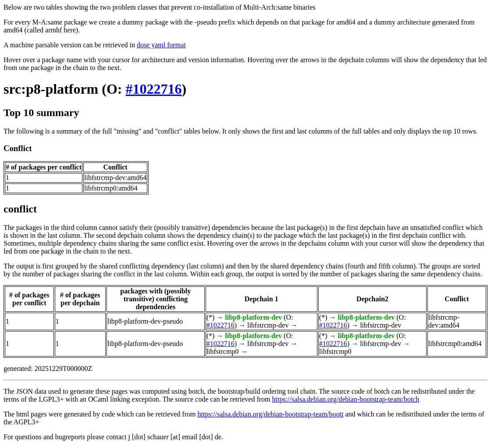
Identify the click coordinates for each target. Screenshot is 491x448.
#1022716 (153, 89)
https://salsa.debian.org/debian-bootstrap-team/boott (270, 414)
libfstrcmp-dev (268, 325)
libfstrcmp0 (223, 351)
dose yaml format (161, 45)
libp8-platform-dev (253, 317)
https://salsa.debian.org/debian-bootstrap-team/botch (346, 399)
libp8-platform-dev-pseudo (145, 321)
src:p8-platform (51, 89)
